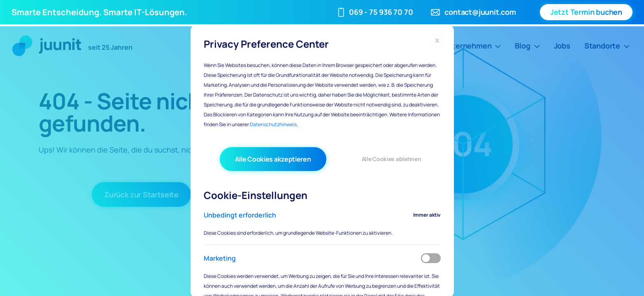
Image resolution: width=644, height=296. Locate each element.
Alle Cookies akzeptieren (273, 159)
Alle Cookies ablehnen (392, 159)
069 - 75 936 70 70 (381, 12)
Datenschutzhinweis (273, 124)
